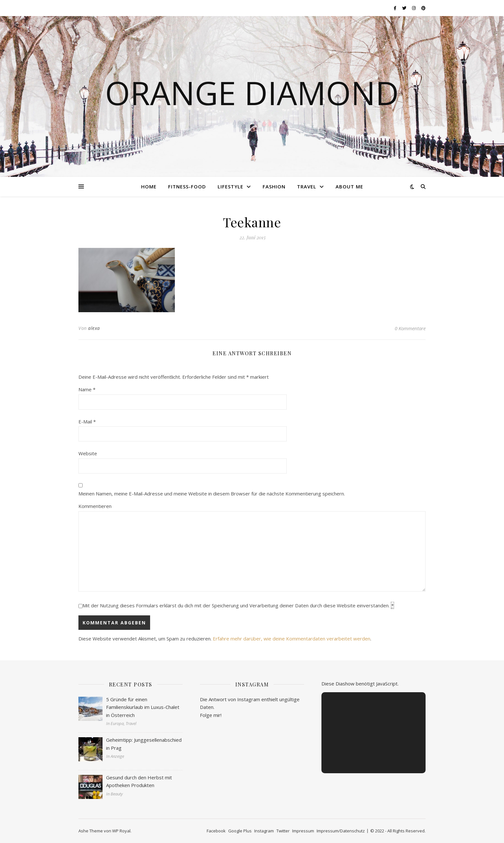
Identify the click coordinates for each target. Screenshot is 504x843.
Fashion (274, 186)
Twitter (283, 831)
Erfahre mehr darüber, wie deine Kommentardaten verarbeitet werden (292, 639)
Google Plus (240, 831)
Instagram (264, 831)
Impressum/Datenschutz (341, 831)
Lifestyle (230, 186)
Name (87, 389)
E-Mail (87, 421)
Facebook (216, 831)
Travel (307, 186)
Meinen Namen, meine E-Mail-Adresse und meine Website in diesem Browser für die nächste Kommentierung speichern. (212, 494)
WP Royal (121, 831)
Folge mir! (211, 715)
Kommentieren (95, 506)
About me (349, 186)
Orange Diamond (252, 93)
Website (88, 453)
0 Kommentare (410, 328)
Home (149, 186)
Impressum (303, 831)
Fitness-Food (187, 186)
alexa (94, 328)
